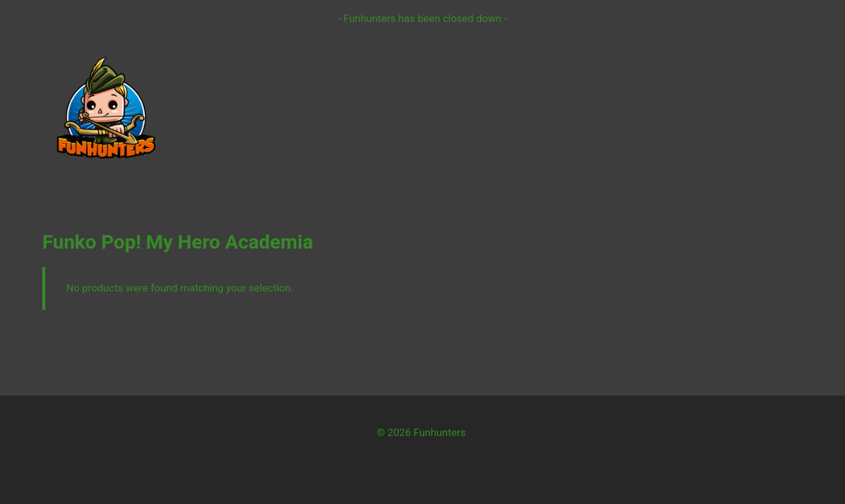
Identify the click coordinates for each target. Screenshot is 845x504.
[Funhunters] (106, 108)
